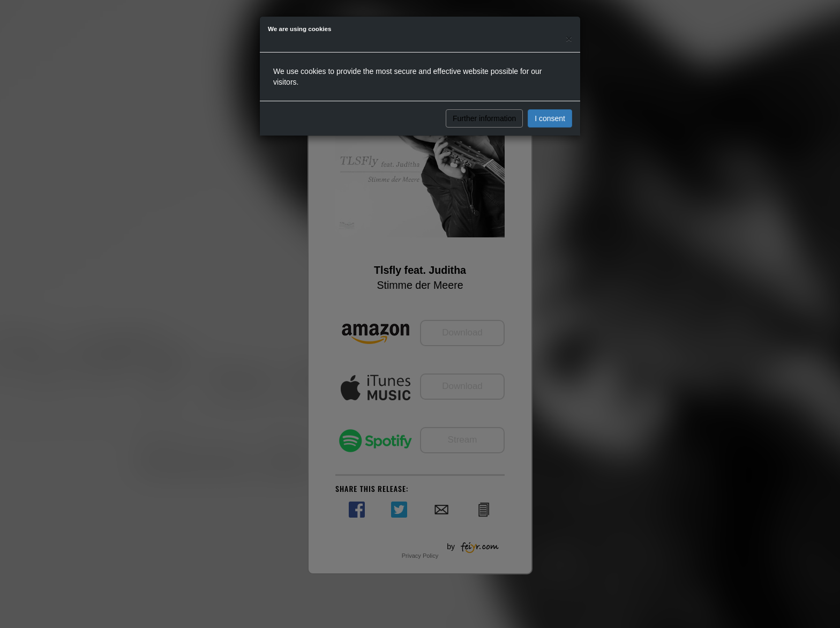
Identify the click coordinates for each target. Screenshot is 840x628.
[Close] (569, 38)
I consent (550, 118)
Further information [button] (484, 118)
